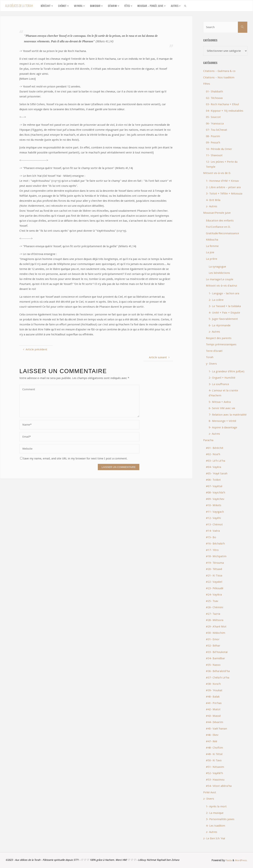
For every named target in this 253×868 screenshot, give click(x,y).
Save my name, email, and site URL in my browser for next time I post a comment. (74, 458)
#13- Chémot (214, 524)
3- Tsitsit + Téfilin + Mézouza (224, 194)
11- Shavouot (214, 155)
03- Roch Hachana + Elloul (222, 104)
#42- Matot (213, 709)
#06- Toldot (213, 480)
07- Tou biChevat (217, 130)
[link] (185, 6)
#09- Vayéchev (215, 499)
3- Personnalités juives (220, 819)
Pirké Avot (210, 792)
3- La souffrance (219, 384)
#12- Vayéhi (213, 518)
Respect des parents (219, 338)
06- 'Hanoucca (215, 123)
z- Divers (209, 799)
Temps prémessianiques (221, 344)
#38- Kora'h (213, 684)
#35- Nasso (213, 665)
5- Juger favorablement (223, 319)
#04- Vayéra (214, 467)
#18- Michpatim (216, 556)
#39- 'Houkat (214, 690)
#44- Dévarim (215, 722)
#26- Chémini (215, 607)
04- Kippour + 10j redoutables (225, 111)
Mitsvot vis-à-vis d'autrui (221, 286)
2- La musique (215, 813)
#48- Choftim (214, 748)
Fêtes (207, 84)
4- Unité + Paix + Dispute (224, 313)
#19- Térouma (215, 563)
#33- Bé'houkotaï (217, 652)
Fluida (228, 860)
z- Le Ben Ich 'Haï (214, 838)
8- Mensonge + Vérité (222, 421)
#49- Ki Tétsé (214, 754)
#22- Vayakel (214, 582)
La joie (210, 252)
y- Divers (211, 364)
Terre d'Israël (214, 351)
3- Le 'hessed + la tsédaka (225, 306)
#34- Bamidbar (215, 658)
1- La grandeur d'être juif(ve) (227, 371)
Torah (210, 357)
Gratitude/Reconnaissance (222, 233)
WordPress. (241, 860)
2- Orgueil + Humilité (222, 378)
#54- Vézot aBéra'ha (219, 786)
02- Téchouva (214, 98)
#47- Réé (212, 741)
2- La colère (216, 300)
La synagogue (217, 267)
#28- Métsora (215, 620)
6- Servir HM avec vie (222, 408)
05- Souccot (213, 117)
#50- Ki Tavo (214, 760)
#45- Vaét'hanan (216, 729)
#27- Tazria (213, 614)
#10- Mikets (214, 505)
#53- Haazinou (215, 780)
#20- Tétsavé (214, 569)
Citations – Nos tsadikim (219, 77)
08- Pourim (213, 136)
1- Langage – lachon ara (224, 293)
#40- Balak (213, 697)
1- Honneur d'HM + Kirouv (222, 181)
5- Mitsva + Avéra (220, 402)
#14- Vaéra (213, 531)
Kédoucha (212, 240)
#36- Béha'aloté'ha (218, 671)
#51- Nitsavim (215, 767)
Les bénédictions (219, 273)
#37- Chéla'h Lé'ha (218, 678)
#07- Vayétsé (214, 486)
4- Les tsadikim (216, 826)
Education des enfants (220, 221)
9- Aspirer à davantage (223, 427)
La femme (212, 246)
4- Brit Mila (213, 200)
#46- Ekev (212, 735)
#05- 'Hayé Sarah (217, 473)
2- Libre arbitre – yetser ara (223, 187)
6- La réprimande (220, 325)
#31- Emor (213, 639)
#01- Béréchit (215, 448)
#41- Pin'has (214, 703)
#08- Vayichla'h (216, 493)
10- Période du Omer (219, 149)
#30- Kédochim (216, 633)
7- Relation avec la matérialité (228, 415)
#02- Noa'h (213, 454)
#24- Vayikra (214, 595)
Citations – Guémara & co (219, 71)
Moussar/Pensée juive (217, 213)
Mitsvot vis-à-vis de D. (217, 173)
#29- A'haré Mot (216, 627)
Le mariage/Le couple (220, 279)
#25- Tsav (212, 601)
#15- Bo (211, 537)
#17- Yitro (212, 550)
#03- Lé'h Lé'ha (216, 461)
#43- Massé (213, 716)
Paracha (208, 440)
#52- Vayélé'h (214, 773)
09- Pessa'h (213, 143)
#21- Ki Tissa (214, 576)
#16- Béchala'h (215, 544)
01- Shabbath (214, 92)
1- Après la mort (216, 806)
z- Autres (212, 206)
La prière (212, 259)
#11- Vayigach (215, 512)
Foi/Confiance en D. (218, 227)
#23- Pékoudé (215, 588)
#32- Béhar (213, 646)
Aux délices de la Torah (19, 6)
